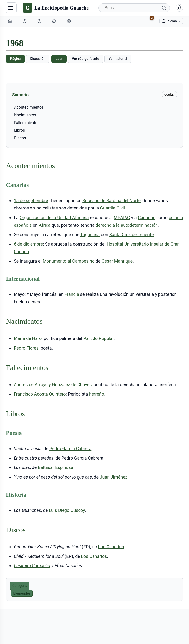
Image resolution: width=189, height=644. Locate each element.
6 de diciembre (28, 244)
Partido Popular (99, 338)
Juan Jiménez (114, 477)
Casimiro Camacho (32, 566)
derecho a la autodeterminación (127, 225)
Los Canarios (111, 547)
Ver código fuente (86, 59)
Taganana (90, 234)
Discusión (38, 59)
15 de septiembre (31, 201)
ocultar (170, 94)
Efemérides (22, 593)
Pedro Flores (26, 348)
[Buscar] (134, 8)
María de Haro (28, 338)
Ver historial (118, 59)
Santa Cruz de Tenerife (131, 234)
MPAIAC (122, 217)
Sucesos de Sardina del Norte (111, 201)
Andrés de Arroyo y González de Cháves (53, 384)
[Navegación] (11, 8)
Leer (59, 59)
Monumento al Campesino (69, 261)
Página (15, 59)
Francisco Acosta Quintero (40, 394)
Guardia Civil (112, 208)
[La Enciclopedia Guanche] (56, 8)
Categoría (20, 586)
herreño (97, 394)
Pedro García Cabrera (70, 448)
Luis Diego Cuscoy (67, 510)
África (45, 225)
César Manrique (117, 261)
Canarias (147, 217)
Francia (72, 294)
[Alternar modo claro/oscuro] (179, 8)
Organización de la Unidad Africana (54, 217)
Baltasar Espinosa (56, 467)
